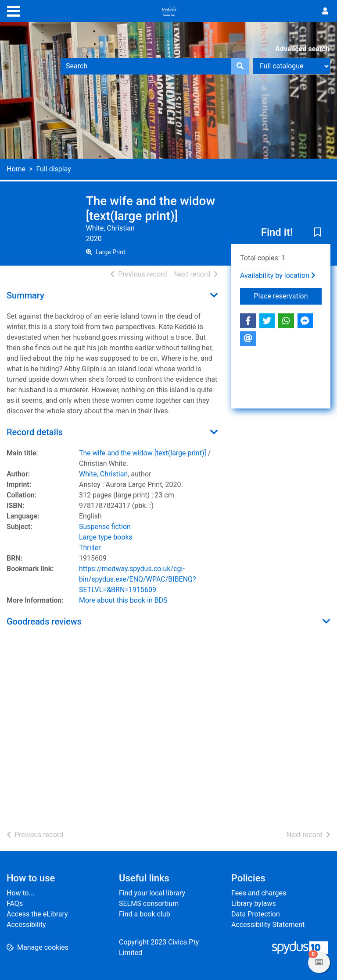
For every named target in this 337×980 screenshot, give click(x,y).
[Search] (240, 66)
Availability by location (278, 275)
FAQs (15, 904)
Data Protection (256, 914)
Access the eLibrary (37, 914)
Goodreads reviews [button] (44, 621)
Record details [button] (35, 432)
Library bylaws (254, 904)
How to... (20, 893)
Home (16, 169)
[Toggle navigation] (14, 10)
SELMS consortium (149, 904)
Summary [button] (25, 295)
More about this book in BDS (123, 600)
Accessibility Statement (268, 925)
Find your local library (152, 893)
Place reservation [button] (288, 295)
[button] (318, 233)
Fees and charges (259, 893)
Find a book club (145, 914)
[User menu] (325, 11)
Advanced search (302, 49)
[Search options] (291, 66)
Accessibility (26, 925)
